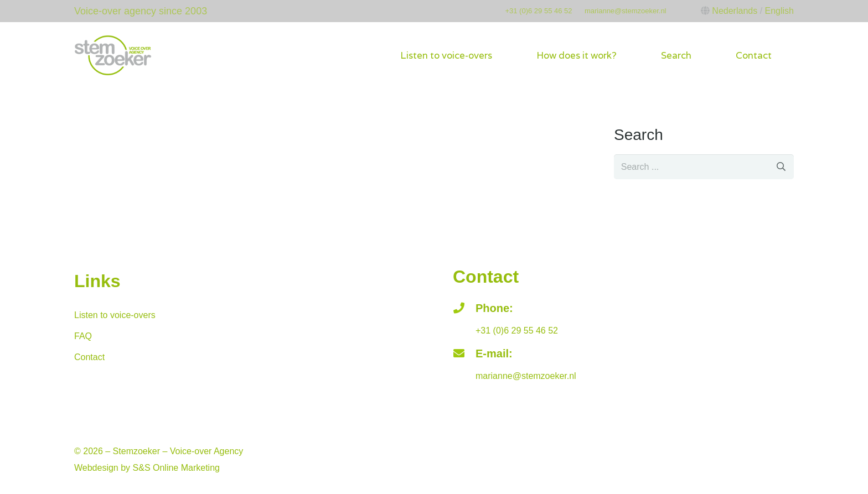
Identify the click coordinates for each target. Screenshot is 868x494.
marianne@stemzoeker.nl (626, 11)
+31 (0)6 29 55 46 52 (538, 11)
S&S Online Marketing (176, 468)
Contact (89, 357)
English (779, 11)
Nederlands (735, 11)
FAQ (83, 336)
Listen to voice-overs (115, 315)
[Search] (781, 167)
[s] (704, 167)
